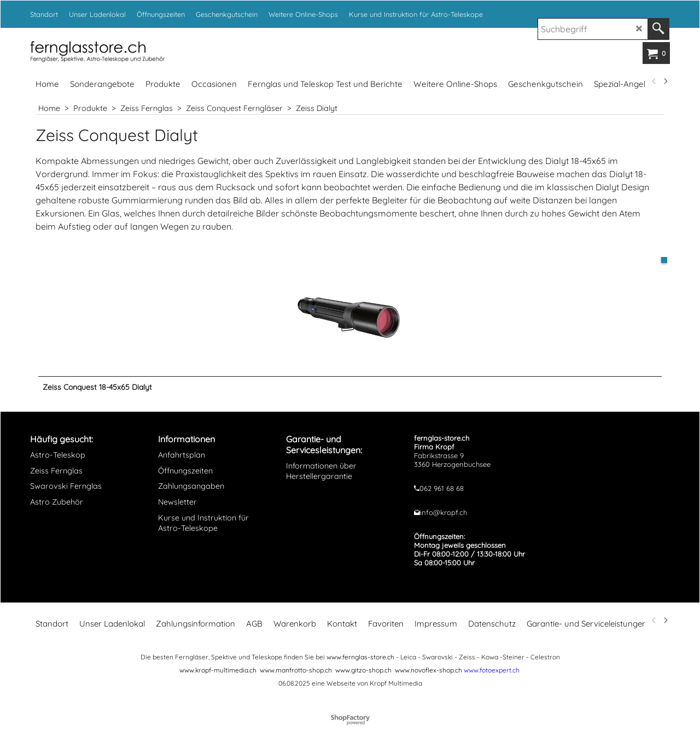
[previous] (654, 81)
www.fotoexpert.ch (492, 676)
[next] (665, 81)
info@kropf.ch (444, 518)
